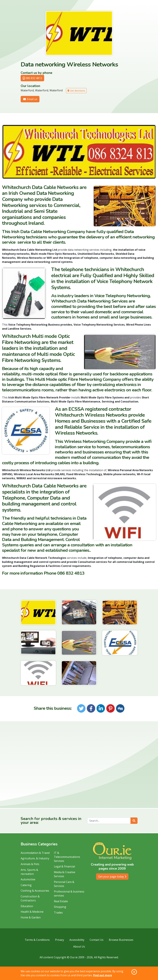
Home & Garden (31, 917)
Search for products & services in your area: (51, 821)
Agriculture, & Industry (35, 858)
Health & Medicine (32, 912)
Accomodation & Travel (35, 853)
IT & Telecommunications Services (67, 857)
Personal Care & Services (64, 884)
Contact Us (97, 940)
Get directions (76, 91)
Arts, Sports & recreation (29, 872)
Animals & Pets (30, 864)
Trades (58, 913)
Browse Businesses (121, 940)
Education (27, 906)
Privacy (60, 940)
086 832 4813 (32, 78)
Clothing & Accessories (35, 891)
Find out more (103, 975)
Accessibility (77, 940)
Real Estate (61, 901)
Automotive (28, 879)
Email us (30, 99)
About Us (79, 947)
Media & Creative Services (65, 874)
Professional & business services (69, 894)
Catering (26, 885)
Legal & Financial (64, 866)
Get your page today (112, 877)
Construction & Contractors (30, 898)
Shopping (60, 907)
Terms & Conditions (37, 940)
